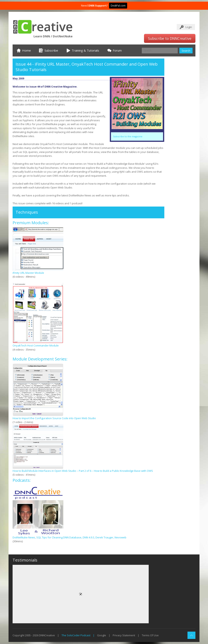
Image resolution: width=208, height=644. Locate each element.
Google (102, 635)
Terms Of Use (150, 635)
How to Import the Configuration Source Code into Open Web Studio (54, 418)
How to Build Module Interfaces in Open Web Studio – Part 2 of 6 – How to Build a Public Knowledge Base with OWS (83, 471)
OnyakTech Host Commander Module (36, 345)
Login (189, 27)
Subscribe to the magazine (128, 136)
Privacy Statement (124, 635)
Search (186, 51)
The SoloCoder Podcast (76, 635)
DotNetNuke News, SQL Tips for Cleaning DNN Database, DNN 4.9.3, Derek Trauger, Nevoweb (69, 537)
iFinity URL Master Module (28, 273)
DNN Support (97, 5)
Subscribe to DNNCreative (170, 38)
